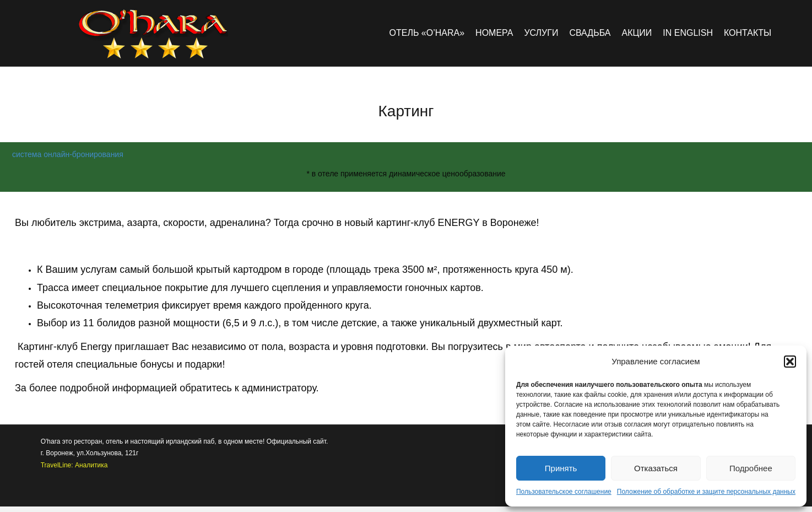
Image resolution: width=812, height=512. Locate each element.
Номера (494, 33)
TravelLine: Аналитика (74, 465)
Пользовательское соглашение (564, 492)
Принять (561, 468)
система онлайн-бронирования (68, 154)
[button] (790, 362)
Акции (637, 33)
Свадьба (590, 33)
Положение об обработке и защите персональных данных (706, 492)
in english (688, 33)
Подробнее (751, 468)
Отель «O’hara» (427, 33)
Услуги (541, 33)
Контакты (748, 33)
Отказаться (656, 468)
